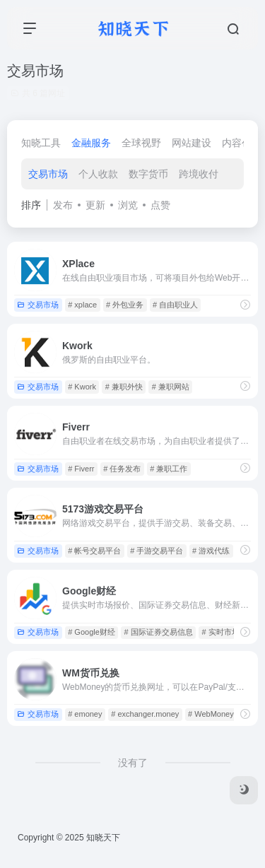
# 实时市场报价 (229, 632)
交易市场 (48, 174)
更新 (95, 205)
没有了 (133, 763)
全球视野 (141, 143)
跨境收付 (199, 174)
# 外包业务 (125, 305)
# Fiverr (81, 469)
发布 (63, 205)
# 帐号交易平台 (94, 551)
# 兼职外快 (124, 387)
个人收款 (98, 174)
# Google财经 (92, 632)
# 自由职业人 (175, 305)
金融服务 (91, 143)
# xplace (82, 305)
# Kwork (82, 387)
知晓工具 (41, 143)
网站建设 (192, 143)
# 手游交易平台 (157, 551)
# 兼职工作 (169, 469)
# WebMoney (211, 714)
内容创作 (242, 143)
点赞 (160, 205)
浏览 (128, 205)
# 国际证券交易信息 (159, 632)
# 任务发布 (122, 469)
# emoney (85, 714)
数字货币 (148, 174)
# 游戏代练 (211, 551)
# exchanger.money (145, 714)
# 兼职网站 (171, 387)
